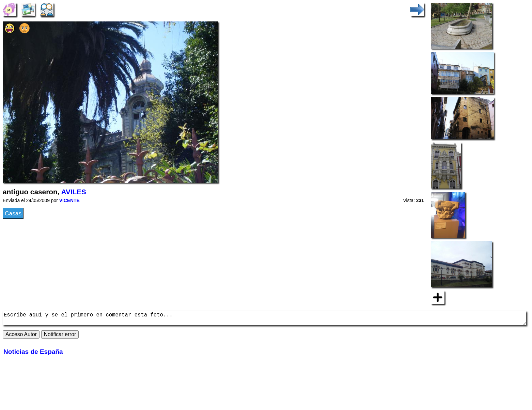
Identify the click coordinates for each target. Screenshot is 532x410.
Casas (13, 213)
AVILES (74, 192)
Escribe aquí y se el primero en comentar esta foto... (264, 319)
